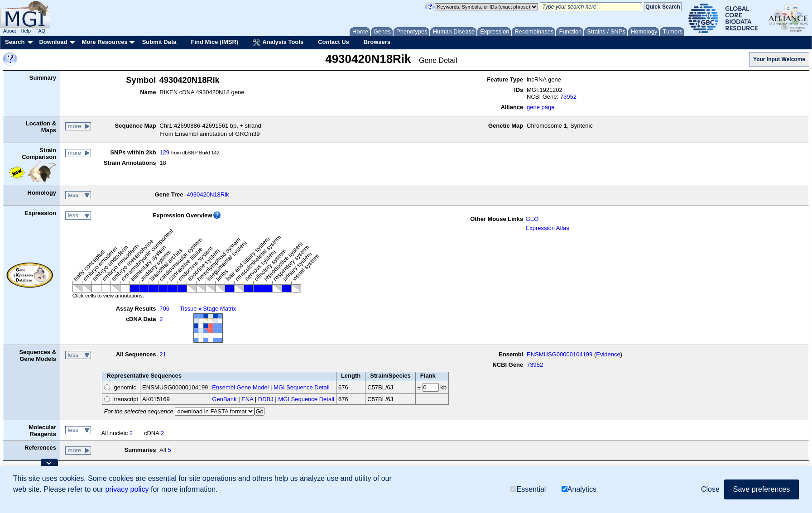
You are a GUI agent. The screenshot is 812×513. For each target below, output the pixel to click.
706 (164, 309)
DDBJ (266, 399)
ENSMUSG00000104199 (560, 354)
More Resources (104, 42)
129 (164, 152)
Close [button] (710, 489)
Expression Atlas (548, 228)
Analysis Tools (278, 43)
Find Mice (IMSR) (214, 42)
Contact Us (334, 42)
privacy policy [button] (127, 489)
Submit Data (159, 42)
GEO (532, 219)
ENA (247, 399)
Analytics (579, 489)
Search (15, 42)
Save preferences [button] (762, 489)
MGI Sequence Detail (302, 387)
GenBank (224, 399)
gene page (541, 107)
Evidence (608, 354)
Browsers (377, 42)
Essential (528, 489)
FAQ (40, 31)
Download (53, 42)
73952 (568, 97)
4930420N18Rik (208, 194)
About (10, 31)
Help (26, 31)
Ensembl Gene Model (240, 387)
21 (163, 354)
